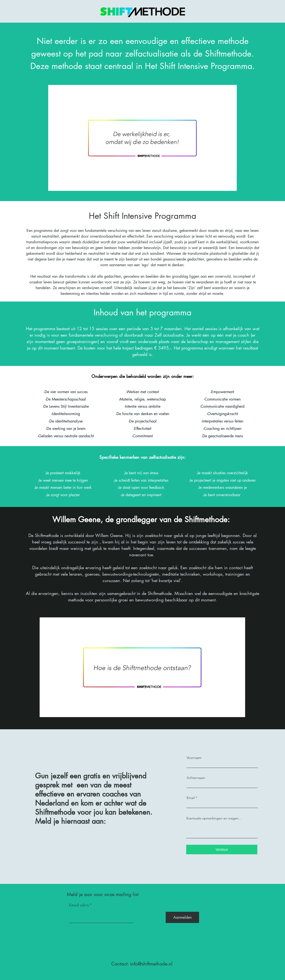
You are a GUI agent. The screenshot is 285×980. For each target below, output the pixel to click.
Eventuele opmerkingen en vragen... (214, 818)
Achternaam (196, 778)
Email (191, 798)
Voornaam (194, 758)
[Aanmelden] (182, 917)
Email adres (79, 905)
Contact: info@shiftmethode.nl (142, 964)
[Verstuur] (222, 850)
